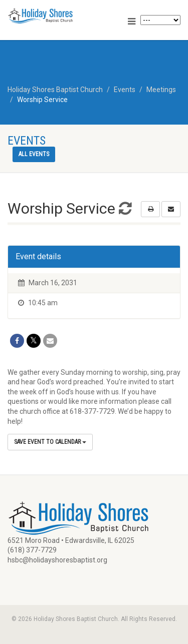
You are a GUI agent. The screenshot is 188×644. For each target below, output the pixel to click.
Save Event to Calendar (50, 442)
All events (34, 154)
